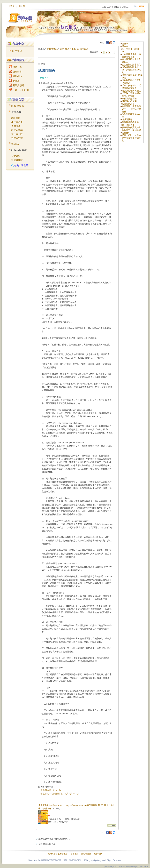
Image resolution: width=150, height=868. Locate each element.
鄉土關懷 (16, 118)
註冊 (23, 6)
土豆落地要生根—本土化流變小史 (131, 55)
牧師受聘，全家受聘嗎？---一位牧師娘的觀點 (131, 109)
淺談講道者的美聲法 (131, 91)
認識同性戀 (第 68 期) (51, 790)
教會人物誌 (17, 130)
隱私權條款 (86, 854)
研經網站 (15, 76)
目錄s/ (125, 44)
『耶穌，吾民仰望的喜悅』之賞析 (131, 95)
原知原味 (16, 126)
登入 (13, 6)
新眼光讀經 (16, 85)
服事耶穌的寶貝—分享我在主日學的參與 (131, 129)
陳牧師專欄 (18, 106)
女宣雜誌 (16, 156)
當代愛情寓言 (128, 104)
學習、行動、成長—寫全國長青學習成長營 (131, 138)
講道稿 (15, 144)
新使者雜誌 (17, 160)
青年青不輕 (17, 134)
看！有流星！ (128, 125)
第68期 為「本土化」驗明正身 (74, 49)
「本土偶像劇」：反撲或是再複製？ (131, 87)
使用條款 (75, 854)
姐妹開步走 (17, 122)
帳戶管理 (17, 51)
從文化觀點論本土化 (131, 65)
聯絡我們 (98, 854)
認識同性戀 (127, 119)
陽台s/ (125, 46)
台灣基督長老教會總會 (58, 854)
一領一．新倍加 (19, 90)
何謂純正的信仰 (129, 101)
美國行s (126, 133)
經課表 (14, 81)
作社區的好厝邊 (129, 99)
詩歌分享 (15, 72)
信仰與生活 (17, 138)
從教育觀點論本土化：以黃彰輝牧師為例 (131, 70)
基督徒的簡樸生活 (130, 122)
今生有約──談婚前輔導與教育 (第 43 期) (60, 794)
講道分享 (15, 67)
